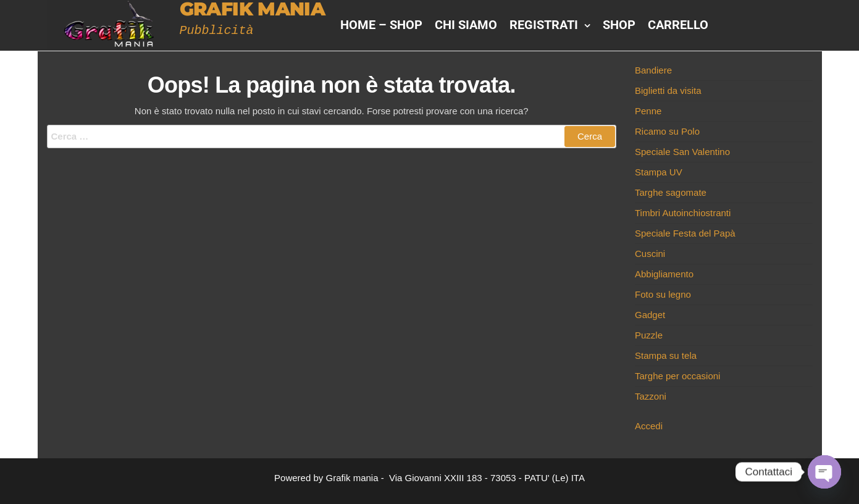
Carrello (678, 25)
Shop (619, 25)
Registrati (544, 25)
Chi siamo (466, 25)
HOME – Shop (381, 25)
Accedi (649, 426)
